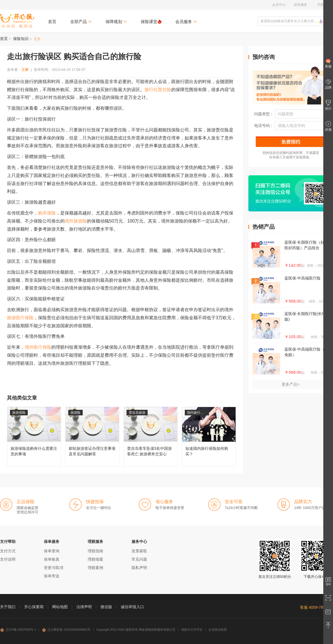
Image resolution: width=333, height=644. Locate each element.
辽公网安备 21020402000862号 (66, 630)
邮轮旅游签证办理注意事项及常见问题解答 (92, 437)
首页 (52, 22)
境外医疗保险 (38, 347)
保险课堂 (151, 22)
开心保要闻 (34, 607)
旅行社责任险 (158, 90)
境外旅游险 (76, 221)
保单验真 (52, 559)
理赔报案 (95, 559)
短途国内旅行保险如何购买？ (209, 437)
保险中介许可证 (192, 630)
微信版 (106, 607)
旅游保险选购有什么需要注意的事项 (34, 437)
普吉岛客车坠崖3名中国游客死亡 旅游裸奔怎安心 (151, 437)
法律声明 (84, 607)
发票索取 (139, 551)
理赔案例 (95, 568)
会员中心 (279, 5)
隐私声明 (139, 568)
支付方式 (8, 551)
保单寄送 (52, 576)
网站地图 (60, 607)
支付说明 (8, 559)
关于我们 (8, 607)
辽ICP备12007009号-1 (18, 630)
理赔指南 (95, 551)
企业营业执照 (218, 630)
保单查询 (52, 551)
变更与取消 (54, 568)
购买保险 (47, 213)
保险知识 (21, 39)
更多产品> (291, 384)
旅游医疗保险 (20, 318)
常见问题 (139, 559)
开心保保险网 (17, 21)
